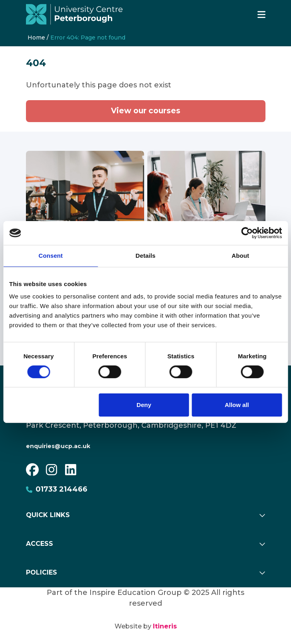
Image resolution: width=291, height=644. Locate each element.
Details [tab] (146, 256)
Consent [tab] (50, 256)
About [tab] (240, 256)
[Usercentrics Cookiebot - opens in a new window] (247, 233)
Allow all (237, 405)
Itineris (165, 626)
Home (36, 38)
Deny (144, 405)
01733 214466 (57, 489)
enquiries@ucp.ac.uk (58, 446)
